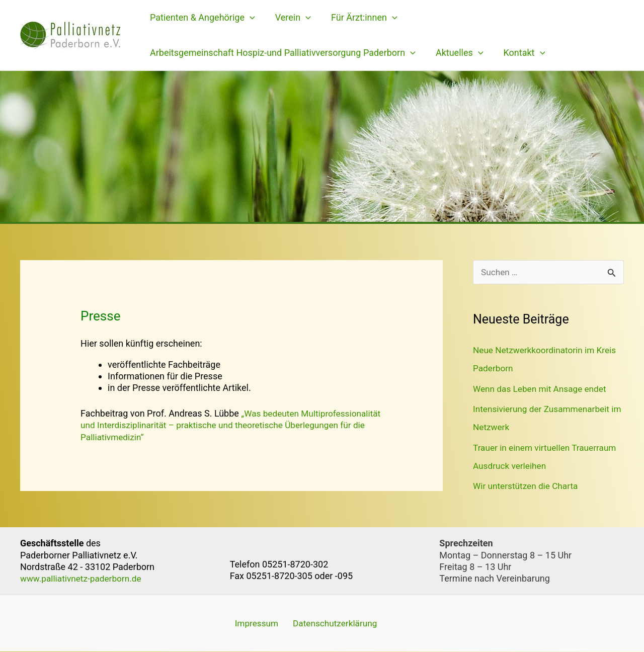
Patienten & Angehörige (202, 18)
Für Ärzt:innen (359, 18)
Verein (290, 18)
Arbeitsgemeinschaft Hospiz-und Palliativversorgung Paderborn (282, 53)
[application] (249, 18)
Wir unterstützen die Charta (528, 486)
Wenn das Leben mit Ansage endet (543, 389)
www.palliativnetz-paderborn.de (84, 578)
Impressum (253, 624)
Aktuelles (457, 53)
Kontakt (519, 53)
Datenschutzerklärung (328, 624)
